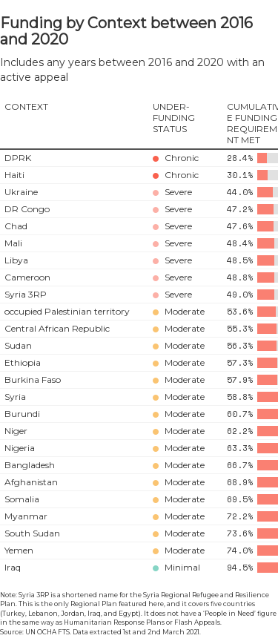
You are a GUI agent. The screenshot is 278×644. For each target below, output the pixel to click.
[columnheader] (74, 124)
